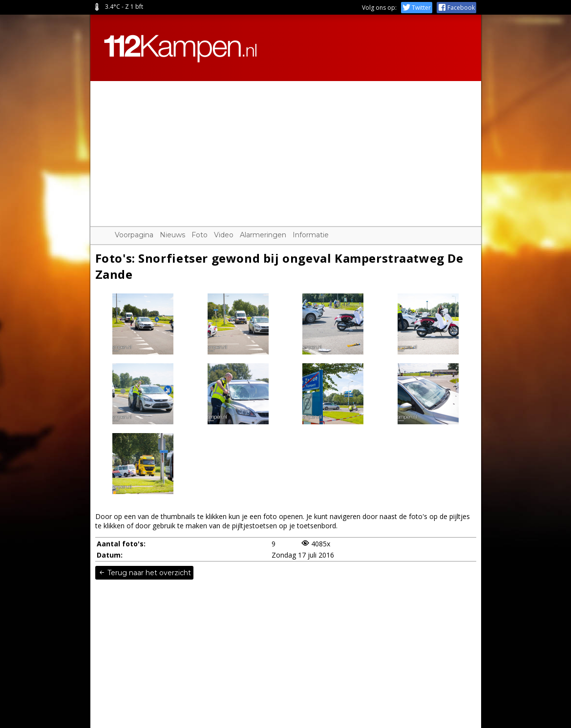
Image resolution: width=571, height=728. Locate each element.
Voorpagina (134, 235)
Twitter (417, 8)
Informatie (311, 235)
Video (224, 235)
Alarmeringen (263, 235)
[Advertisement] (286, 149)
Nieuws (172, 235)
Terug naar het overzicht (144, 573)
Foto (200, 235)
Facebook (456, 8)
